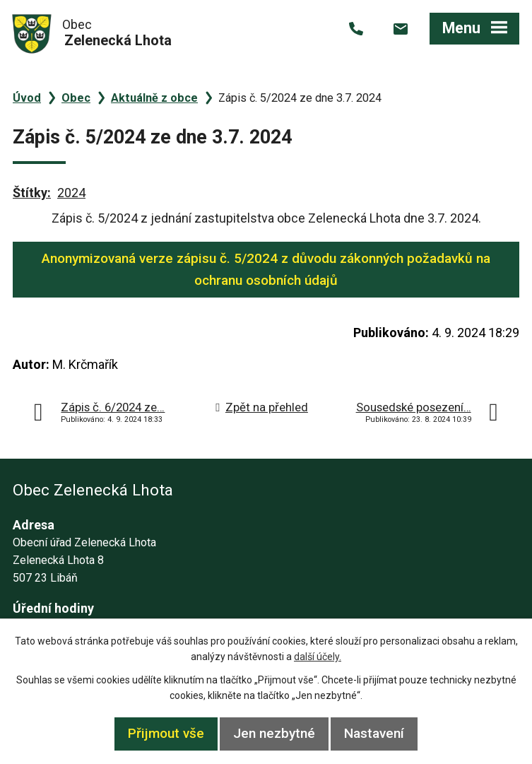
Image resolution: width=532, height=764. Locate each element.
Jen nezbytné (274, 733)
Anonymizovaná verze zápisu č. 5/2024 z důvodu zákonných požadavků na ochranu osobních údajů (266, 269)
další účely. (318, 657)
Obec (76, 98)
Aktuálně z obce (154, 98)
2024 (71, 193)
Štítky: (32, 193)
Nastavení (374, 733)
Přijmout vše (166, 733)
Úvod (27, 98)
